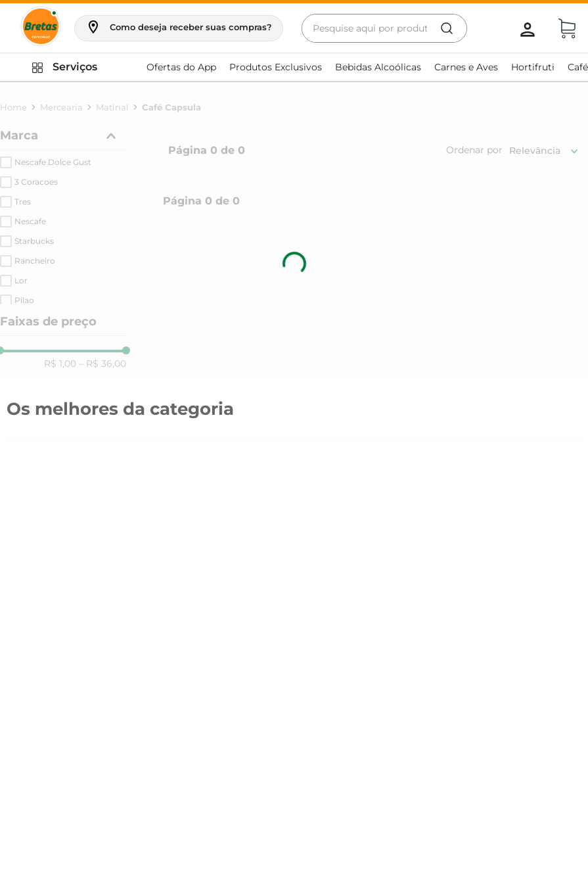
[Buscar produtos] (447, 28)
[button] (179, 27)
